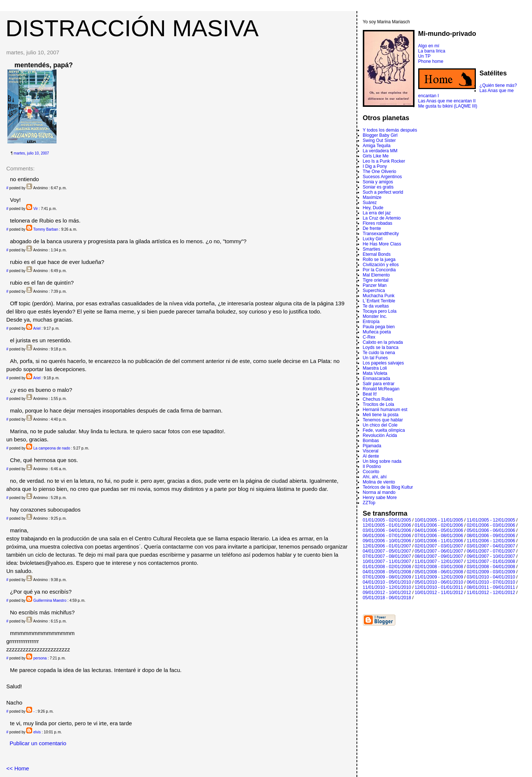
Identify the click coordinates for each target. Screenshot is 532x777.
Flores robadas (378, 223)
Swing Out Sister (379, 140)
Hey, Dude (373, 208)
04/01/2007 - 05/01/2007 (387, 551)
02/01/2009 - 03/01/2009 (491, 572)
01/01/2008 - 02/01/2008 (387, 567)
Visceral (371, 451)
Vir (35, 209)
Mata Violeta (375, 373)
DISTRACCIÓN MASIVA (132, 28)
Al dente (371, 456)
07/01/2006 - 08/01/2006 (439, 536)
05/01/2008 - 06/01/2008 (439, 572)
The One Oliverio (380, 172)
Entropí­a (371, 322)
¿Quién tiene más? (498, 85)
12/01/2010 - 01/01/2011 (439, 587)
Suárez (370, 203)
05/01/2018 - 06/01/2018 (387, 598)
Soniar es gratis (378, 187)
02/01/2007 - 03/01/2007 (439, 546)
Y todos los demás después (390, 130)
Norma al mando (379, 492)
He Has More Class (382, 244)
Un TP (424, 56)
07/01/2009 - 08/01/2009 (387, 577)
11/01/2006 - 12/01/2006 (491, 541)
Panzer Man (375, 285)
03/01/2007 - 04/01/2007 (491, 546)
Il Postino (372, 466)
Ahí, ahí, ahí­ (375, 477)
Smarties (371, 249)
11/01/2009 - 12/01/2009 (439, 577)
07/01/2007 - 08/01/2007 (387, 556)
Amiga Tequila (377, 146)
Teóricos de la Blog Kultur (388, 487)
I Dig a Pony (375, 166)
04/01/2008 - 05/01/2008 (387, 572)
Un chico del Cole (380, 425)
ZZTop (369, 503)
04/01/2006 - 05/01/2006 (439, 530)
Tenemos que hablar (383, 420)
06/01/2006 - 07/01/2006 (387, 536)
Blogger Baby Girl (380, 135)
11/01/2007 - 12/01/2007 (439, 561)
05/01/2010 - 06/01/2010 (439, 582)
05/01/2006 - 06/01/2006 (491, 530)
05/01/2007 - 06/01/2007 (439, 551)
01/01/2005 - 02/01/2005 (387, 520)
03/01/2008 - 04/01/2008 (491, 567)
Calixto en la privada (383, 342)
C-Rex (369, 337)
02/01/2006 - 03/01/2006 (491, 525)
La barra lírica (432, 51)
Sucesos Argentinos (382, 177)
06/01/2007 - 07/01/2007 (491, 551)
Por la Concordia (379, 270)
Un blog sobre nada (382, 461)
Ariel (37, 328)
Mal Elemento (376, 275)
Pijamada (372, 446)
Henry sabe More (380, 498)
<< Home (18, 768)
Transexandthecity (381, 234)
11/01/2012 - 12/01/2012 (491, 593)
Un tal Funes (375, 358)
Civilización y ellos (381, 265)
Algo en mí (429, 46)
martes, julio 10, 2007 (31, 153)
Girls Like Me (376, 156)
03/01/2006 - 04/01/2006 (387, 530)
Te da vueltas (376, 306)
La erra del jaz (377, 213)
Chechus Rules (378, 399)
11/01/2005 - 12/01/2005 (491, 520)
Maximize (372, 197)
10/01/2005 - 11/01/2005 (439, 520)
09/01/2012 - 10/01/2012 (387, 593)
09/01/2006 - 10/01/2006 (387, 541)
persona (40, 658)
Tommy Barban (46, 229)
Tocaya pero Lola (380, 311)
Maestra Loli (375, 368)
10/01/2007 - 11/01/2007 (387, 561)
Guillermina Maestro (50, 600)
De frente (372, 228)
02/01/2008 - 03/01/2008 (439, 567)
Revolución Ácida (380, 435)
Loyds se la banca (381, 347)
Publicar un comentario (38, 743)
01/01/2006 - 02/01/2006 (439, 525)
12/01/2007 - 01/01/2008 (491, 561)
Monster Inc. (375, 316)
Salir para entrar (379, 384)
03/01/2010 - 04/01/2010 (491, 577)
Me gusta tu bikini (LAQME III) (448, 106)
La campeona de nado (52, 448)
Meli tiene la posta (381, 415)
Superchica (374, 291)
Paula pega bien (379, 327)
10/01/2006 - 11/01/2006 (439, 541)
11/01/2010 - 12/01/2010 (387, 587)
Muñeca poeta (377, 332)
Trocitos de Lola (378, 404)
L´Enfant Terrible (379, 301)
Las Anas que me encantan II (447, 101)
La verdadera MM (380, 151)
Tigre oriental (376, 280)
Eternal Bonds (377, 254)
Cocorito (371, 472)
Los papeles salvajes (383, 363)
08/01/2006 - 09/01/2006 (491, 536)
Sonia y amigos (378, 182)
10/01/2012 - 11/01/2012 (439, 593)
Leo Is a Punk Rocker (384, 161)
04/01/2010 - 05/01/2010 (387, 582)
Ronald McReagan (381, 389)
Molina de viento (379, 482)
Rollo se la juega (379, 259)
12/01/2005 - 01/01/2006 (387, 525)
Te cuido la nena (379, 353)
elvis (37, 732)
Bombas (371, 441)
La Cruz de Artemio (382, 218)
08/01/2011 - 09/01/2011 (491, 587)
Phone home (431, 61)
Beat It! (370, 394)
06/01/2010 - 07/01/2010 (491, 582)
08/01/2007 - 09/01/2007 (439, 556)
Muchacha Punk (379, 296)
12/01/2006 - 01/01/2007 (387, 546)
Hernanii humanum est (385, 410)
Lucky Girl (373, 239)
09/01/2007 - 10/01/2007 (491, 556)
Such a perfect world (383, 192)
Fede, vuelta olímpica (384, 430)
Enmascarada (376, 379)
